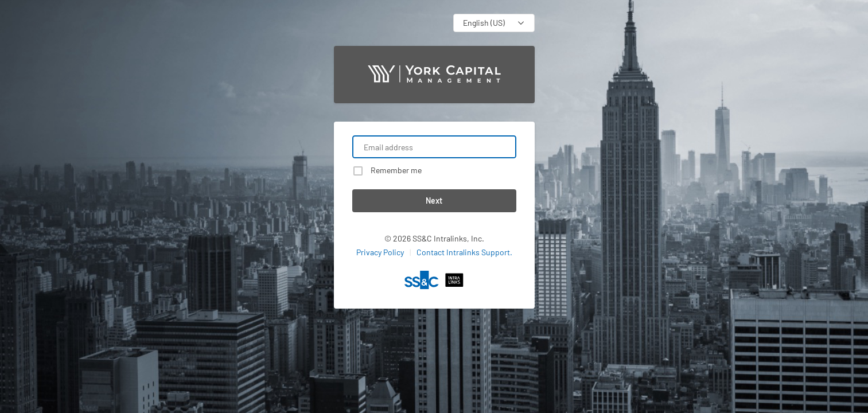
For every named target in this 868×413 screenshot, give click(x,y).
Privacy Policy (380, 252)
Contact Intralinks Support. (464, 252)
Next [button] (434, 200)
